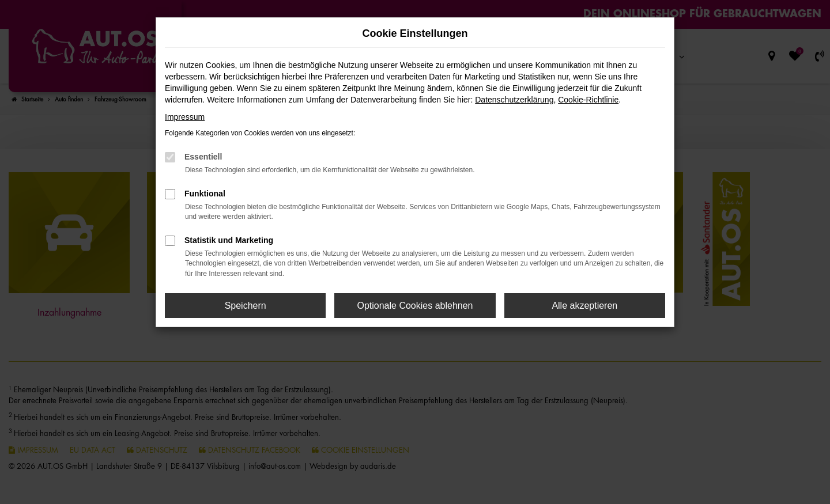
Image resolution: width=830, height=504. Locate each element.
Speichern (246, 306)
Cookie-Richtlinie (588, 100)
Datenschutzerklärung (514, 100)
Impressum (185, 117)
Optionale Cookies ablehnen (415, 306)
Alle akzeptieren (584, 306)
